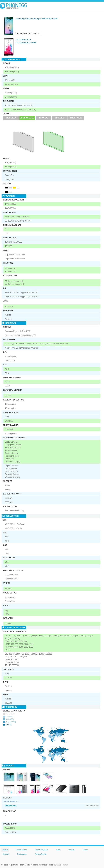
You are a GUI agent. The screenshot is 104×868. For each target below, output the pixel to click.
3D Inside (60, 118)
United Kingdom (42, 850)
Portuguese (22, 854)
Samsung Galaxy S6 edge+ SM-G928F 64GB (37, 19)
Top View (43, 118)
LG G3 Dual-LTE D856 (26, 43)
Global (5, 850)
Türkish (71, 850)
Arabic (85, 850)
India (58, 850)
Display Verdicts (11, 801)
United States (21, 850)
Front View (76, 118)
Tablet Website (41, 854)
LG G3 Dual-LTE (23, 40)
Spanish (6, 854)
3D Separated (27, 118)
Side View (11, 118)
